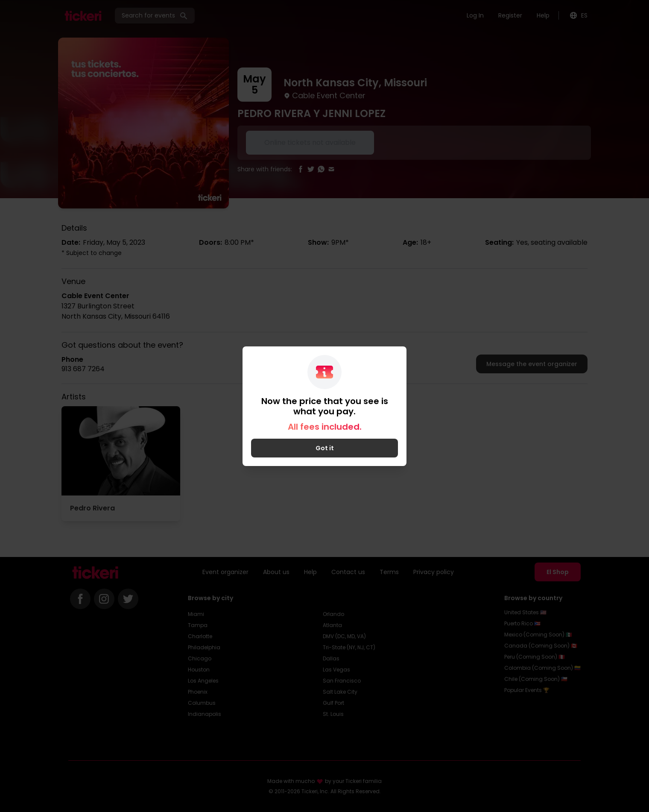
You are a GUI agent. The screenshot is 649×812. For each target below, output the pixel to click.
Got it (325, 448)
